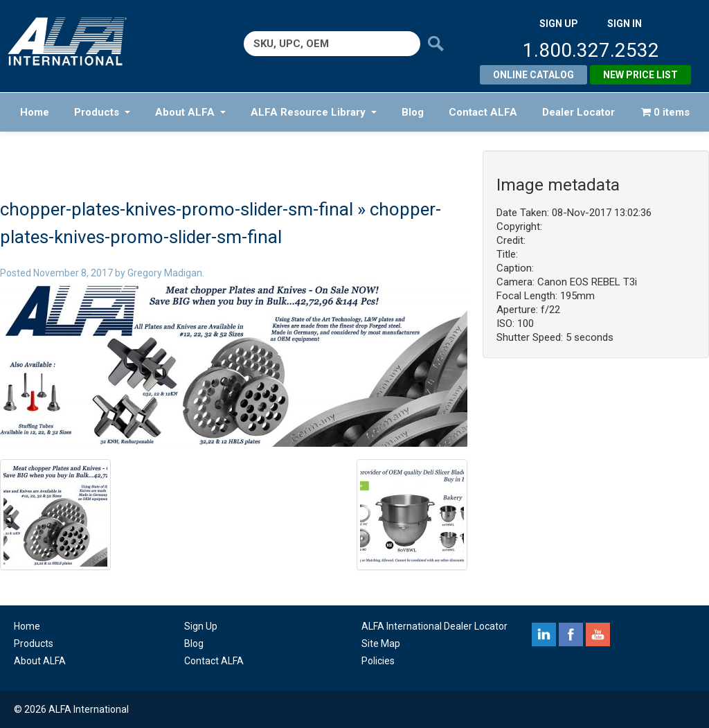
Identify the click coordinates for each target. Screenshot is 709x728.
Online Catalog (533, 75)
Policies (378, 661)
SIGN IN (625, 24)
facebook (571, 634)
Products (102, 112)
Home (35, 112)
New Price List (640, 75)
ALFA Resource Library (314, 112)
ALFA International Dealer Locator (434, 626)
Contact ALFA (483, 112)
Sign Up (201, 626)
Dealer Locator (578, 112)
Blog (413, 112)
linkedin (544, 634)
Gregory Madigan (165, 273)
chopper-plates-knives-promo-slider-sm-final (177, 209)
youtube (598, 634)
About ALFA (190, 112)
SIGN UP (559, 24)
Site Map (381, 643)
